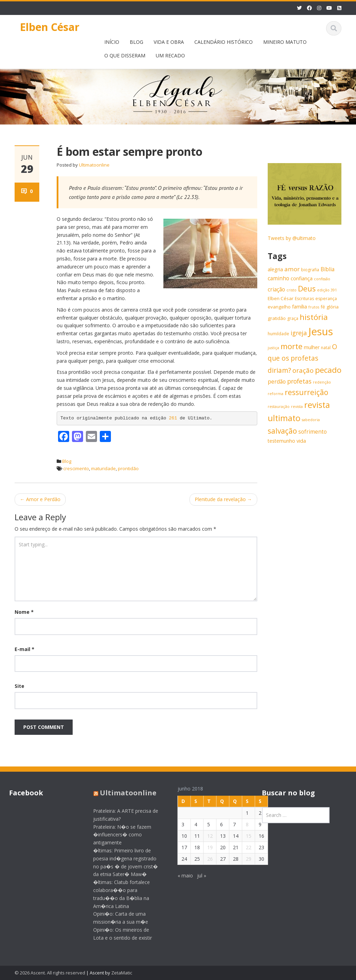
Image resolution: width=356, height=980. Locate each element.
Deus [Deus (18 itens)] (307, 288)
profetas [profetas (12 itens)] (299, 381)
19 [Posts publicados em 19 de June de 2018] (204, 847)
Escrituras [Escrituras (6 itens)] (304, 299)
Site (19, 686)
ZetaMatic (122, 973)
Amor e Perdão (40, 499)
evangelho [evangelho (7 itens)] (279, 307)
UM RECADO (170, 55)
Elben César (50, 27)
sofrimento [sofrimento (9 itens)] (313, 432)
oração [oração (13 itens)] (303, 370)
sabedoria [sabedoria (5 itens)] (311, 420)
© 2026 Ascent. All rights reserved (50, 973)
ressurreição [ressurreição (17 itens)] (306, 392)
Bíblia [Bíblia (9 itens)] (327, 269)
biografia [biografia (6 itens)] (310, 270)
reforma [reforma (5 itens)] (276, 394)
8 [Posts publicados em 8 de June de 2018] (242, 824)
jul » (196, 875)
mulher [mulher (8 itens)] (312, 347)
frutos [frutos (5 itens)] (314, 307)
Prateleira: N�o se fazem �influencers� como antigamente (117, 835)
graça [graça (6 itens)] (293, 318)
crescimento (76, 468)
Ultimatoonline (94, 165)
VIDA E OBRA (169, 42)
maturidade (103, 468)
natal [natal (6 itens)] (326, 348)
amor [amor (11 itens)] (292, 269)
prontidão (128, 468)
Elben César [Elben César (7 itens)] (281, 298)
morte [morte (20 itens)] (292, 346)
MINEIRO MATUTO (285, 42)
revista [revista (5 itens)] (297, 407)
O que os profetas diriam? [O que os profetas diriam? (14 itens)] (302, 358)
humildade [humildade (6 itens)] (278, 334)
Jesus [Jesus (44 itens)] (321, 331)
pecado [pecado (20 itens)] (328, 370)
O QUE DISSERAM (125, 55)
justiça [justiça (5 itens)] (273, 348)
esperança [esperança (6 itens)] (326, 299)
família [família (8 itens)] (300, 307)
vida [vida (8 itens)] (301, 441)
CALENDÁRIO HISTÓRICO (224, 42)
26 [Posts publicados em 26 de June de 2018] (204, 859)
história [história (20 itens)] (314, 317)
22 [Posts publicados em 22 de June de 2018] (243, 847)
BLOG (136, 42)
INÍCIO (112, 42)
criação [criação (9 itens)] (276, 290)
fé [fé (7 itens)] (323, 307)
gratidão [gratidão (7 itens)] (277, 318)
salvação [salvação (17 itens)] (282, 431)
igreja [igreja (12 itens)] (299, 333)
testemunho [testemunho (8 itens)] (281, 441)
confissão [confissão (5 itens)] (322, 279)
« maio (180, 875)
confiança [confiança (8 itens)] (302, 278)
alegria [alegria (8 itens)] (275, 269)
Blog (67, 461)
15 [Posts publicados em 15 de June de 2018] (243, 836)
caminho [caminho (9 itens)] (278, 278)
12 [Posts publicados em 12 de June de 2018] (204, 836)
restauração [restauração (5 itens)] (279, 407)
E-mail (25, 649)
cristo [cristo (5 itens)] (292, 290)
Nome (24, 612)
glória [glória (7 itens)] (333, 307)
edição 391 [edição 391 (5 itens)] (327, 290)
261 (174, 418)
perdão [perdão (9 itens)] (277, 382)
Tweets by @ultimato (292, 238)
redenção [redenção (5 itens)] (322, 382)
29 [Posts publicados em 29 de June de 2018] (243, 859)
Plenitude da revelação (223, 499)
